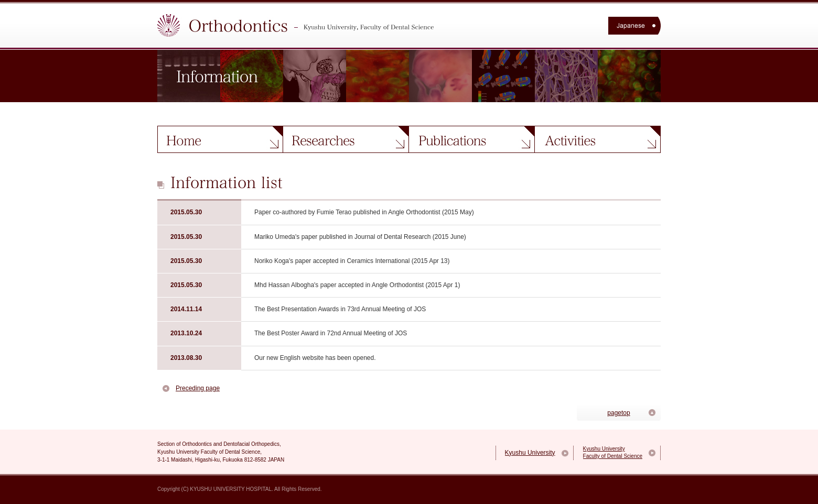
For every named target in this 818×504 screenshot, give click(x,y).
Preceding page (198, 388)
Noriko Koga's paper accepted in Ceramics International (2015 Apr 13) (352, 261)
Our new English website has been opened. (315, 358)
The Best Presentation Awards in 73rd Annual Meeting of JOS (340, 309)
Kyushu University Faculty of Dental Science (613, 452)
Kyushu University (530, 453)
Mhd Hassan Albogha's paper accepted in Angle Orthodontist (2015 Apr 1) (357, 285)
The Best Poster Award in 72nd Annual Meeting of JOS (331, 333)
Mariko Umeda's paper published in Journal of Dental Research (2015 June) (360, 237)
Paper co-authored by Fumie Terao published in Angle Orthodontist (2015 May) (364, 212)
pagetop (618, 413)
